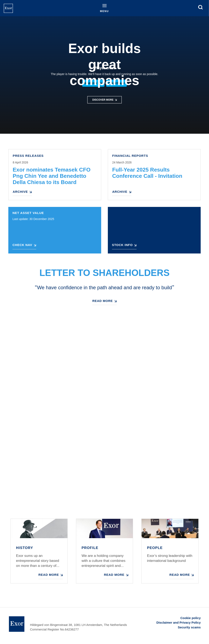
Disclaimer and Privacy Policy (179, 622)
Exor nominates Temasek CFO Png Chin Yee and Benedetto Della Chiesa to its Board (52, 176)
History (25, 548)
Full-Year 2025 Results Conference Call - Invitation (147, 173)
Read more (102, 301)
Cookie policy (190, 618)
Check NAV (22, 245)
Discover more (103, 100)
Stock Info (122, 245)
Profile (90, 548)
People (155, 548)
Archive (20, 192)
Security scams (189, 627)
